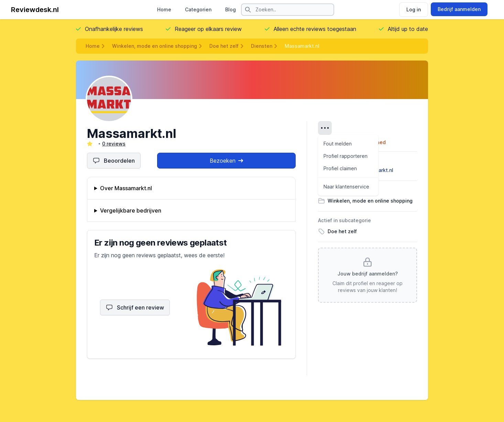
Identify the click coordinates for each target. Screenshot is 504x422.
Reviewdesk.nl (35, 10)
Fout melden (338, 144)
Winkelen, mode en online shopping (155, 46)
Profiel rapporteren (346, 156)
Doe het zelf (224, 46)
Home (164, 9)
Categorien (198, 9)
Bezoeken (226, 161)
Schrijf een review (135, 307)
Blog (231, 9)
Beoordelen (114, 161)
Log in (414, 9)
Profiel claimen (340, 168)
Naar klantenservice (346, 187)
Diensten (262, 46)
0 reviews (114, 144)
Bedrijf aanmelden (459, 9)
